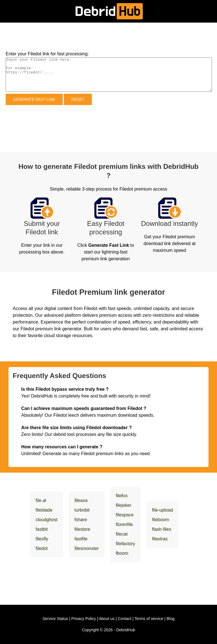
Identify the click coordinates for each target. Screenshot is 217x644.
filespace (125, 515)
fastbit (42, 529)
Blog (170, 619)
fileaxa (81, 500)
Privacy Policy (83, 619)
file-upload (162, 510)
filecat (122, 534)
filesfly (42, 539)
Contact (125, 619)
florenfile (124, 524)
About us (107, 619)
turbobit (82, 510)
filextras (160, 539)
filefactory (125, 544)
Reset (78, 99)
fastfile (81, 539)
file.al (41, 500)
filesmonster (86, 548)
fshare (81, 520)
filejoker (124, 505)
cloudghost (46, 520)
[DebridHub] (109, 11)
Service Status (55, 619)
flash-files (162, 529)
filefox (122, 496)
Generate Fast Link (34, 99)
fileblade (44, 510)
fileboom (160, 520)
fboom (122, 553)
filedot (42, 548)
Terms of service (149, 619)
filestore (82, 529)
